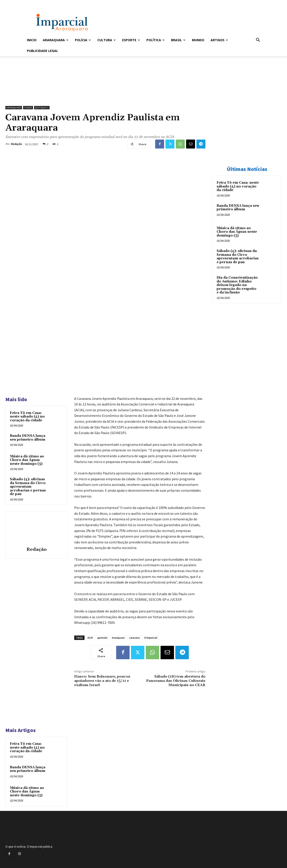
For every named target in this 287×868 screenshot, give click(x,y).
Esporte (131, 40)
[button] (258, 40)
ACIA (90, 638)
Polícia (83, 40)
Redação (16, 144)
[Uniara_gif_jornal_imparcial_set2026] (105, 92)
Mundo (198, 40)
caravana (134, 638)
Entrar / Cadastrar (34, 3)
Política (155, 40)
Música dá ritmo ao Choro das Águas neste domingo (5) (27, 460)
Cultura (107, 40)
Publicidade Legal (42, 51)
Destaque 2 (42, 108)
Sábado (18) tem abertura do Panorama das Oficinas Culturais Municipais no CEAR (176, 681)
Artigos (219, 40)
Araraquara (56, 40)
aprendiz (102, 638)
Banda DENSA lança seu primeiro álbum (28, 438)
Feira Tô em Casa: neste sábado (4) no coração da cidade (27, 417)
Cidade (28, 108)
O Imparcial (150, 638)
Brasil (178, 40)
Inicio (32, 40)
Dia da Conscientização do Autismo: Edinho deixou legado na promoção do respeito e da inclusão (237, 285)
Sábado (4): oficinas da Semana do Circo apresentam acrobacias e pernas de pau (28, 487)
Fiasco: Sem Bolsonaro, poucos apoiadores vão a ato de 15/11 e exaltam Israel (102, 681)
